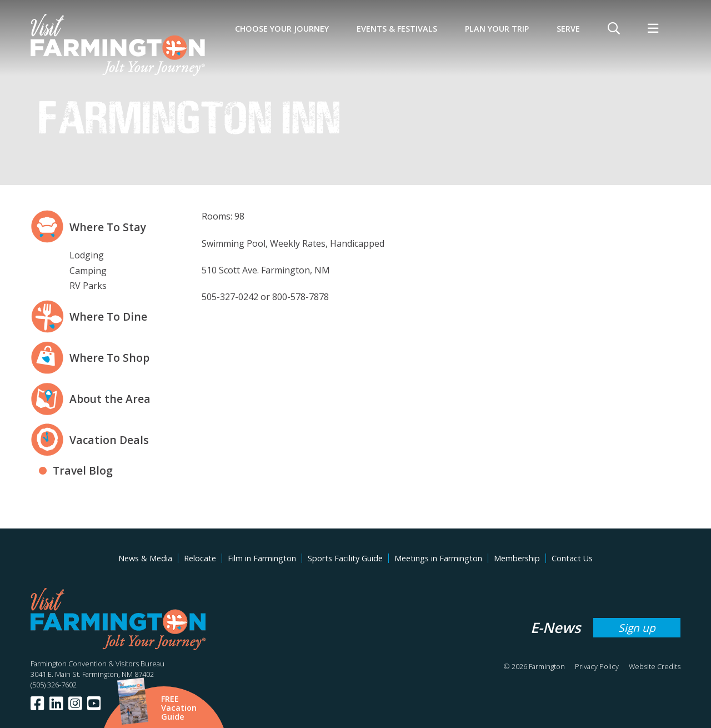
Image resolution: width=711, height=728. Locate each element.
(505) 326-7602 (54, 685)
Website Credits (655, 666)
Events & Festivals (397, 29)
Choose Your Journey (282, 29)
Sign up (637, 628)
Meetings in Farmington (438, 558)
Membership (517, 558)
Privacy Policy (597, 666)
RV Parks (88, 286)
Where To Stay (108, 227)
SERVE (568, 29)
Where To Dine (108, 316)
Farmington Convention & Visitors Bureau (97, 664)
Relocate (200, 558)
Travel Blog (83, 470)
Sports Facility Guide (345, 558)
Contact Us (572, 558)
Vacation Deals (109, 440)
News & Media (145, 558)
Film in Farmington (262, 558)
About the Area (110, 399)
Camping (88, 271)
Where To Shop (109, 358)
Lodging (87, 255)
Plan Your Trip (497, 29)
